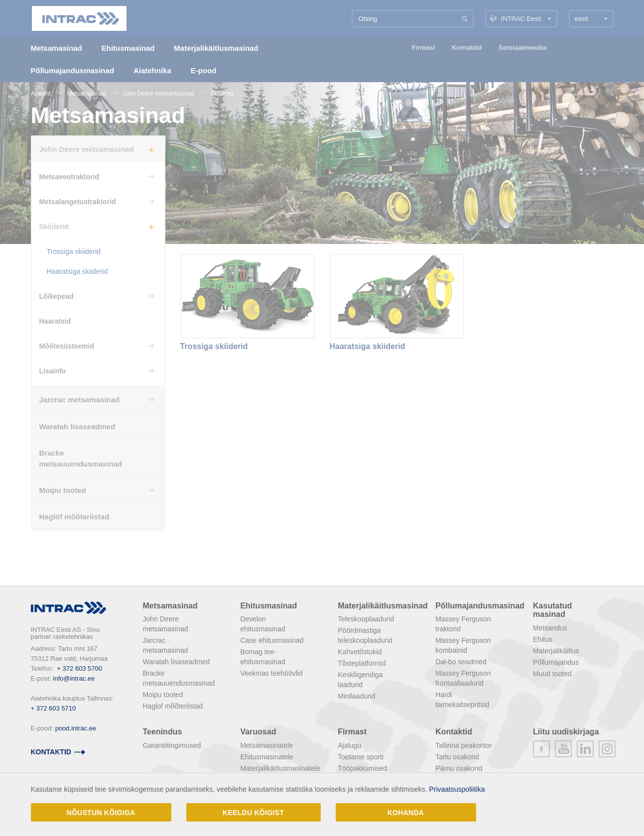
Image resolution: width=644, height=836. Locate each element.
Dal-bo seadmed (461, 662)
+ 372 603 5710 (54, 708)
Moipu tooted (163, 695)
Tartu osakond (457, 757)
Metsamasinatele (266, 745)
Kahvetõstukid (360, 652)
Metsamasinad (170, 606)
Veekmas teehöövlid (271, 673)
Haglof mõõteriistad (173, 706)
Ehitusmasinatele (267, 757)
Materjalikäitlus (556, 651)
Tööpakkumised (362, 768)
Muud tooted (552, 674)
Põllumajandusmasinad (480, 606)
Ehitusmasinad (268, 606)
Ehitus (543, 639)
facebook (541, 749)
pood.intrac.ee (76, 728)
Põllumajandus (556, 662)
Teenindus (163, 732)
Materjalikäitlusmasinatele (280, 768)
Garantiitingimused (172, 745)
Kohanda (406, 813)
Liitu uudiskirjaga (566, 732)
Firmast (352, 732)
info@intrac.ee (74, 678)
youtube (563, 749)
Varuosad (258, 732)
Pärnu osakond (459, 768)
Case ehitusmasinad (272, 640)
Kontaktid (51, 752)
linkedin (585, 749)
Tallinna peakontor (464, 745)
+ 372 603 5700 (79, 668)
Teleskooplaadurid (366, 619)
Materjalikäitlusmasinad (383, 606)
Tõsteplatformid (362, 663)
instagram (607, 749)
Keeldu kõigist (253, 813)
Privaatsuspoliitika (457, 789)
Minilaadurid (356, 696)
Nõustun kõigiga (101, 813)
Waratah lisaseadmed (177, 662)
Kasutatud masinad (552, 610)
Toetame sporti (361, 757)
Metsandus (550, 628)
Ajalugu (349, 745)
